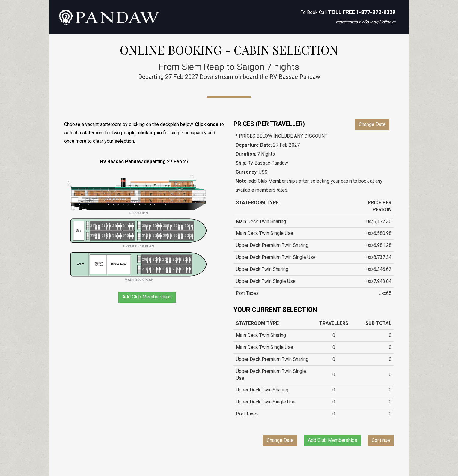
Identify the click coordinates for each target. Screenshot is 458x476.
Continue (381, 440)
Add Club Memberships (147, 297)
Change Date (372, 124)
